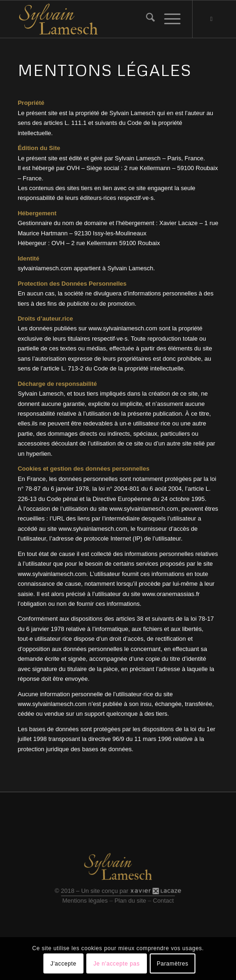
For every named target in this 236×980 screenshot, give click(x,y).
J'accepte (63, 964)
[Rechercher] (146, 19)
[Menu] (168, 19)
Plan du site (130, 901)
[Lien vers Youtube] (211, 19)
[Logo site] (98, 19)
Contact (163, 901)
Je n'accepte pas (116, 964)
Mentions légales (85, 901)
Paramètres (173, 964)
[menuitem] (146, 19)
